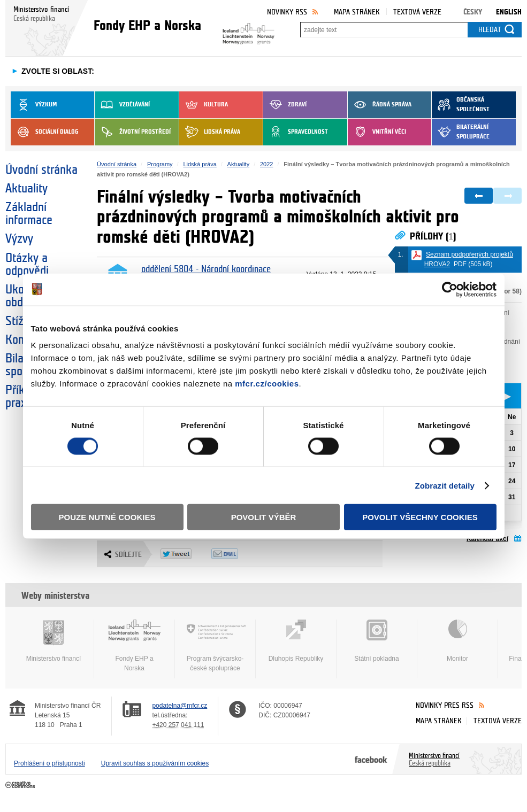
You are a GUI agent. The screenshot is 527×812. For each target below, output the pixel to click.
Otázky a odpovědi (27, 265)
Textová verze (417, 12)
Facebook (371, 759)
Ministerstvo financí (54, 641)
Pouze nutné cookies (107, 517)
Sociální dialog (45, 132)
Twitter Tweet (186, 554)
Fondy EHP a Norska (134, 646)
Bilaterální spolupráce (461, 132)
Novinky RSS (287, 12)
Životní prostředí (133, 132)
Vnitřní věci (377, 132)
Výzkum (34, 105)
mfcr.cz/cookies (267, 384)
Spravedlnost (296, 132)
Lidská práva (210, 132)
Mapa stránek (357, 12)
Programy (160, 164)
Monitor (457, 641)
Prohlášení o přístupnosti (49, 763)
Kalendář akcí (487, 539)
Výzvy (19, 239)
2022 (266, 164)
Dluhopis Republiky (296, 641)
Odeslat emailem (237, 554)
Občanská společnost (461, 105)
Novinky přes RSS (445, 705)
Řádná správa (380, 105)
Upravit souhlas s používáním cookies (155, 763)
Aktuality (26, 189)
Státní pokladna (377, 641)
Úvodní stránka (41, 170)
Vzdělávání (122, 105)
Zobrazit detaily (445, 485)
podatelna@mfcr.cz (180, 706)
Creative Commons (21, 785)
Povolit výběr (264, 517)
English (509, 12)
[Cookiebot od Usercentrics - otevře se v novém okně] (450, 289)
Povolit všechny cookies (420, 517)
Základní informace (29, 214)
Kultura (204, 105)
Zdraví (285, 105)
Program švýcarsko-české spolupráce (215, 646)
